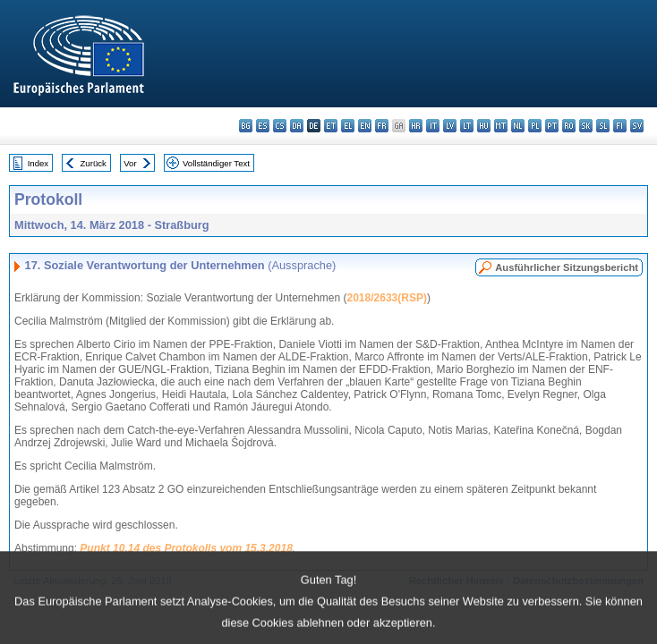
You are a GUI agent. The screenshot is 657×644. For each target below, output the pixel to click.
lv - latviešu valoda (450, 126)
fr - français (382, 126)
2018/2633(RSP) (387, 298)
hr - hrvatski (416, 126)
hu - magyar (484, 126)
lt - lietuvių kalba (467, 126)
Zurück (94, 163)
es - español (263, 126)
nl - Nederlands (518, 126)
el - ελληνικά (348, 126)
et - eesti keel (331, 126)
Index (38, 163)
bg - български (246, 126)
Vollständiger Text (216, 163)
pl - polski (535, 126)
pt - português (552, 126)
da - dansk (297, 126)
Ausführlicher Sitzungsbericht (567, 267)
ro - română (569, 126)
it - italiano (433, 126)
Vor (130, 163)
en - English (365, 126)
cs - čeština (280, 126)
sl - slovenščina (603, 126)
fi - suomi (620, 126)
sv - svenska (637, 126)
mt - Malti (501, 126)
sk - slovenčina (586, 126)
